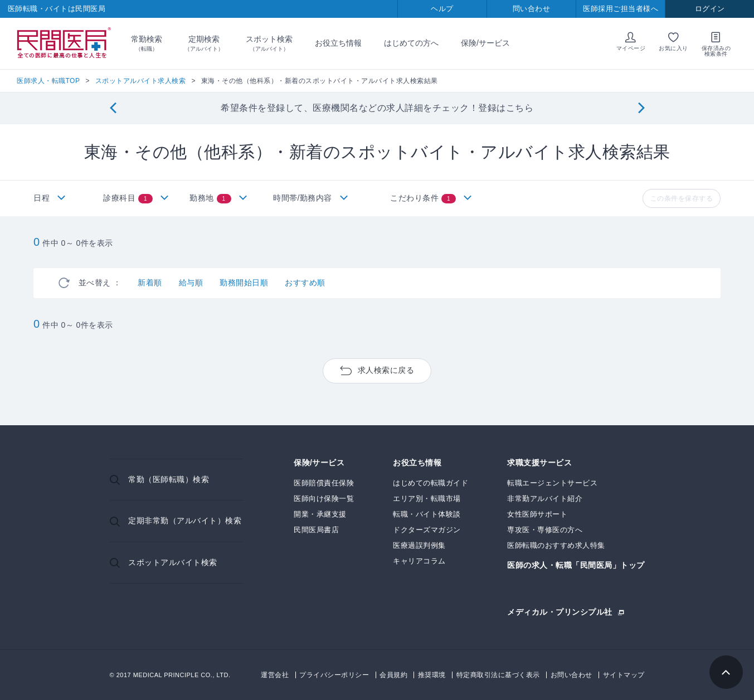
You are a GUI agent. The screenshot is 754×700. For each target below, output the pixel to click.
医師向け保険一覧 (324, 499)
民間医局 (64, 43)
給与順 (191, 283)
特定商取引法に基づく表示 (498, 675)
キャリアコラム (419, 561)
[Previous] (113, 108)
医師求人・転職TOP (48, 81)
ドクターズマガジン (427, 530)
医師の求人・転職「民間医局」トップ (576, 565)
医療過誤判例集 (419, 545)
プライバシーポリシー (334, 675)
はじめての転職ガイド (430, 483)
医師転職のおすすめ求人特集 (556, 545)
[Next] (641, 108)
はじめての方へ (411, 43)
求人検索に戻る (386, 370)
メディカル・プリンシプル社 (560, 612)
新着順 (150, 283)
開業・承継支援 (320, 514)
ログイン (710, 9)
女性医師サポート (537, 514)
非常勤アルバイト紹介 (545, 499)
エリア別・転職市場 (427, 499)
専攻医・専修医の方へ (545, 530)
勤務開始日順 (244, 283)
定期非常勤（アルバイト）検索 (185, 521)
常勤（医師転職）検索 (169, 479)
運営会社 (275, 675)
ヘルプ (442, 9)
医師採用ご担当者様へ (621, 9)
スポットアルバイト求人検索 (141, 81)
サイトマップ (624, 675)
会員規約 (393, 675)
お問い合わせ (571, 675)
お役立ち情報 (338, 43)
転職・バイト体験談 (427, 514)
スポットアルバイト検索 (173, 562)
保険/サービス (485, 43)
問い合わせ (532, 9)
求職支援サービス (539, 463)
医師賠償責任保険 (324, 483)
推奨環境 (432, 675)
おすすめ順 (305, 283)
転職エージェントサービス (552, 483)
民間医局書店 (316, 530)
